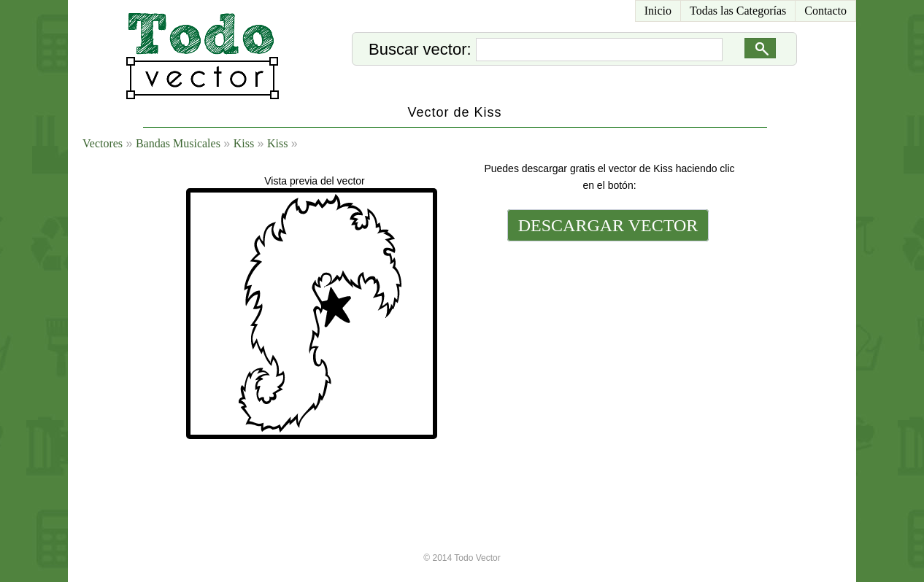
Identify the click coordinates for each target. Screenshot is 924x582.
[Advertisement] (607, 344)
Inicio (658, 11)
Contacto (825, 11)
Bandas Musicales (178, 143)
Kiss (244, 143)
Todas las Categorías (738, 11)
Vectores (103, 143)
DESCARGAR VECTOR (608, 225)
